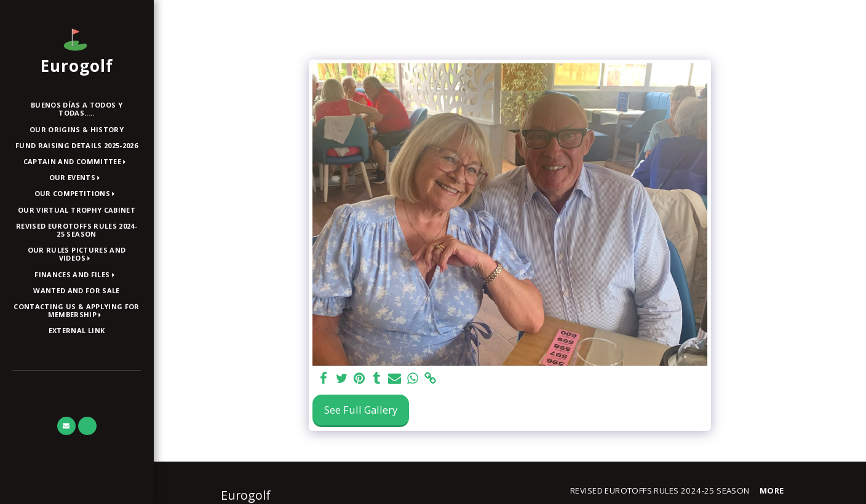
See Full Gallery (361, 410)
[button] (77, 162)
